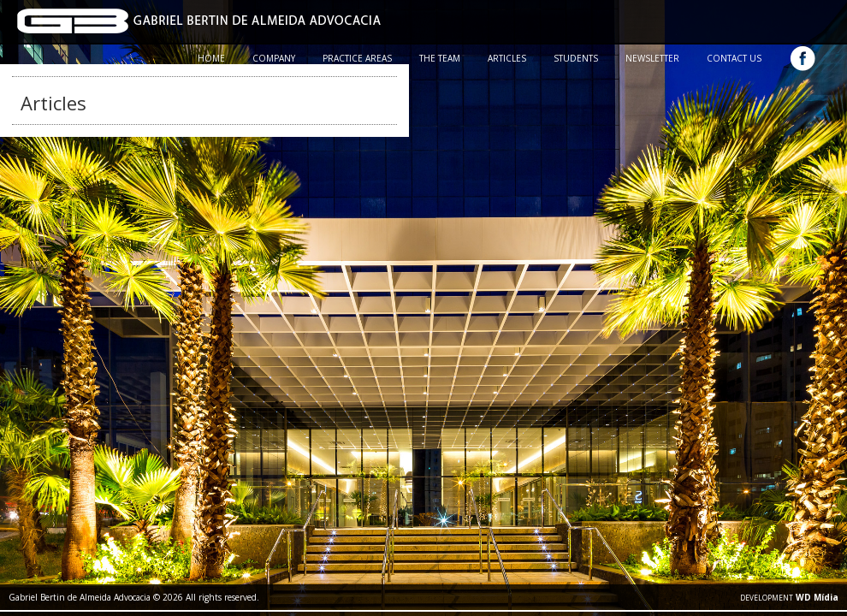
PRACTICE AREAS (357, 58)
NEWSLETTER (652, 58)
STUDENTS (576, 58)
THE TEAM (440, 58)
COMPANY (274, 58)
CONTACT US (734, 58)
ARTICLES (507, 58)
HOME (211, 58)
